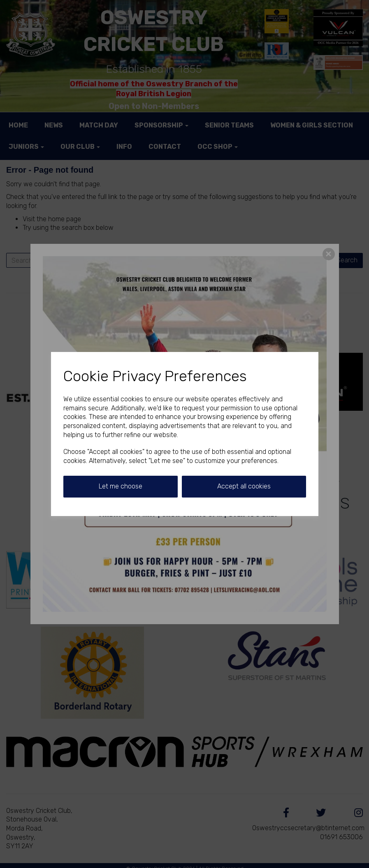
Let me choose (121, 486)
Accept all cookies (244, 486)
